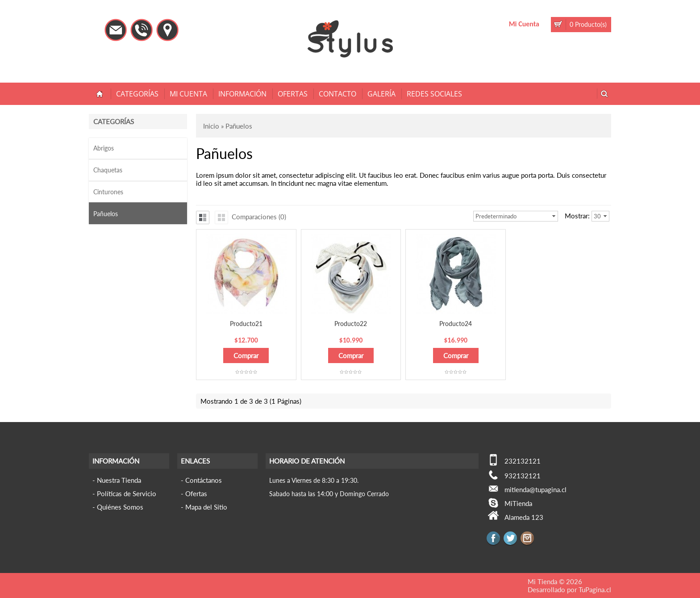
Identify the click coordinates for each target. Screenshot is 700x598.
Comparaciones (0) (259, 217)
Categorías (137, 94)
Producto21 (246, 324)
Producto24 (456, 324)
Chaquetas (108, 170)
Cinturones (108, 192)
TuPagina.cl (595, 590)
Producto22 (351, 324)
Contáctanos (204, 480)
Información (242, 94)
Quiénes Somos (120, 507)
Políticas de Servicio (127, 493)
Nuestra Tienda (119, 480)
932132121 (523, 476)
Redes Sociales (434, 94)
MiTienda (518, 503)
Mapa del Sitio (206, 507)
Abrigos (104, 148)
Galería (381, 94)
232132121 (523, 461)
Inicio (211, 126)
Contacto (337, 94)
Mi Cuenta (524, 24)
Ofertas (293, 94)
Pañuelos (106, 214)
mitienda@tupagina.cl (535, 489)
